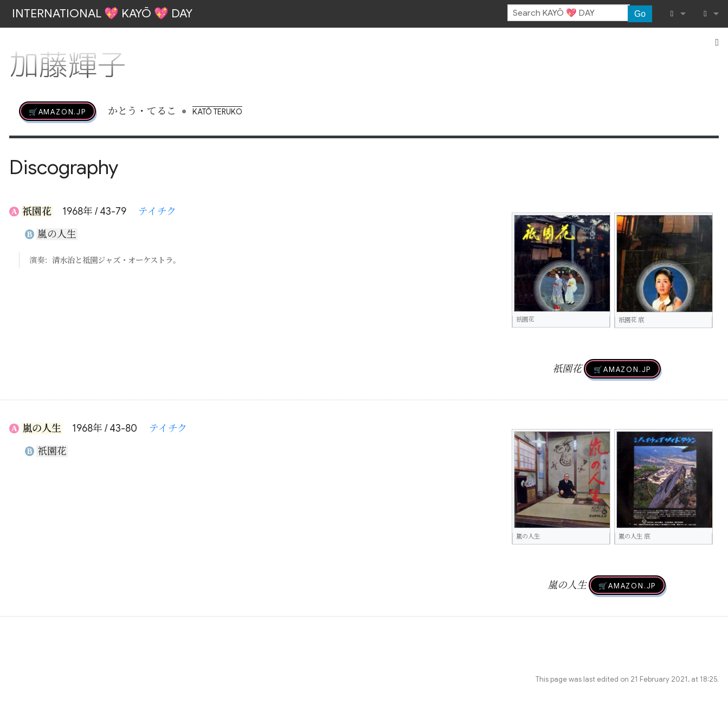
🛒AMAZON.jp (57, 111)
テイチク (157, 211)
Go (640, 14)
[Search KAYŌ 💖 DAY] (569, 13)
